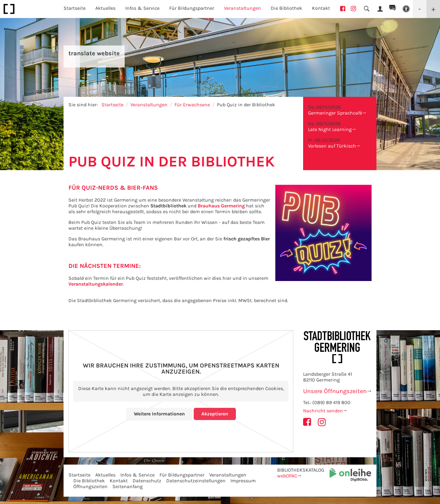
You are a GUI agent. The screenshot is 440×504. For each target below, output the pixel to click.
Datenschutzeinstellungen (196, 481)
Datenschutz (147, 481)
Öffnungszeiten (90, 486)
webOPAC (287, 476)
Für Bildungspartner (182, 475)
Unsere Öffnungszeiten (335, 391)
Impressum (243, 481)
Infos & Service (137, 475)
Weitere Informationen (159, 414)
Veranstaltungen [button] (242, 8)
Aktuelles (105, 475)
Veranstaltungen (149, 105)
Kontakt (321, 8)
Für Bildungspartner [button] (192, 8)
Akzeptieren (215, 414)
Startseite (75, 8)
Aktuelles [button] (105, 8)
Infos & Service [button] (142, 8)
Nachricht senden (323, 411)
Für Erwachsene (192, 105)
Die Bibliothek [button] (286, 8)
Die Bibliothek (89, 481)
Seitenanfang (128, 486)
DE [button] (392, 7)
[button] (406, 9)
